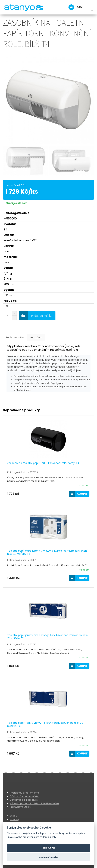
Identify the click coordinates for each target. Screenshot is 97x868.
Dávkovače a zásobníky (24, 800)
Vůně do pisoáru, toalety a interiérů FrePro (34, 803)
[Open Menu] (92, 8)
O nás (13, 816)
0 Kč (80, 7)
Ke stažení (36, 337)
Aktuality (15, 819)
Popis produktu (15, 337)
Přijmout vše (48, 848)
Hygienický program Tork (24, 793)
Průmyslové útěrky (20, 807)
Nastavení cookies (49, 857)
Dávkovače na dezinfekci (25, 796)
